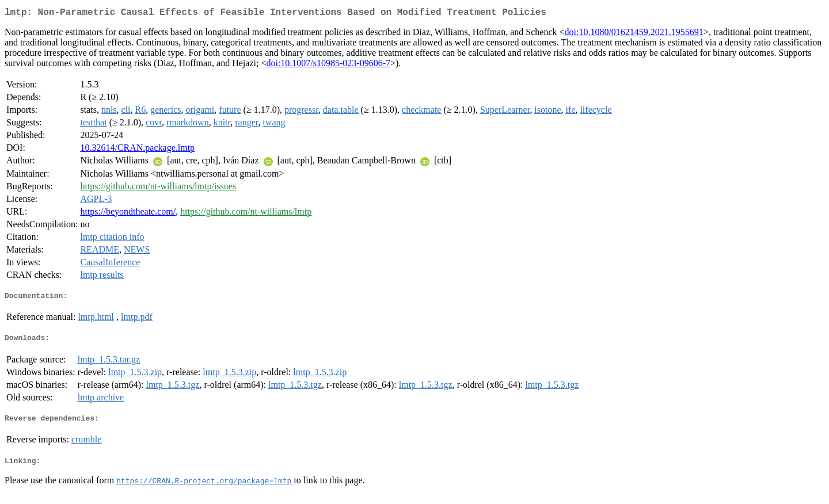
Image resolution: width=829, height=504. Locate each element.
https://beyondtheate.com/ (128, 214)
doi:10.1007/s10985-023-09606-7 (328, 65)
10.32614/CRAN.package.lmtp (137, 150)
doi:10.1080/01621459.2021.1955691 (634, 34)
